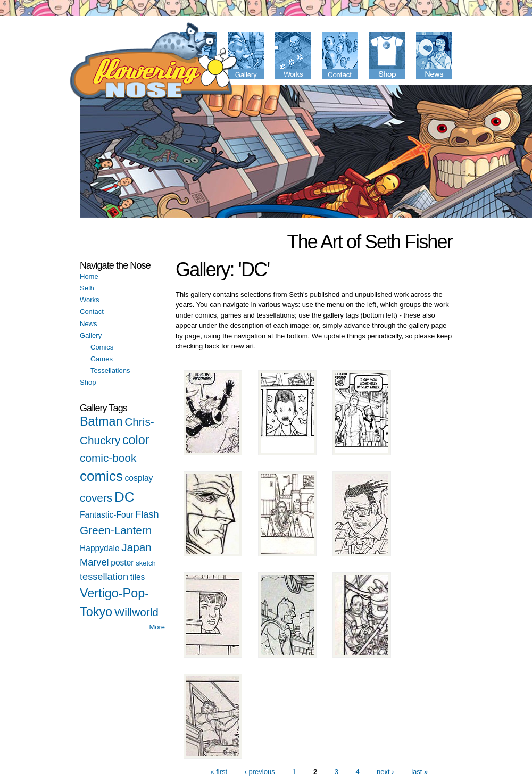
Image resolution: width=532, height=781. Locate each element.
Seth (87, 288)
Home (89, 276)
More (157, 627)
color (136, 440)
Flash (147, 514)
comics (101, 476)
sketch (146, 563)
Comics (102, 347)
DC (124, 497)
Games (102, 359)
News (89, 324)
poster (122, 563)
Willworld (136, 612)
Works (90, 300)
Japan (136, 547)
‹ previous (260, 772)
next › (385, 772)
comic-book (108, 458)
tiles (138, 577)
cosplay (139, 478)
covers (96, 498)
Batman (101, 421)
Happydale (100, 548)
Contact (92, 311)
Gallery (91, 335)
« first (219, 772)
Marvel (94, 562)
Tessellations (110, 371)
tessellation (104, 577)
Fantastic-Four (107, 515)
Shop (88, 382)
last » (419, 772)
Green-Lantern (116, 530)
